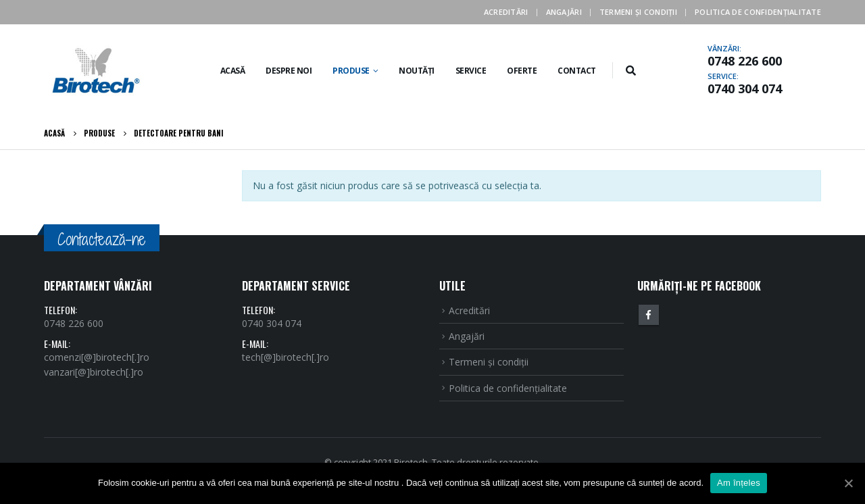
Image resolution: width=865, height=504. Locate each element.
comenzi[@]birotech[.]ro (97, 357)
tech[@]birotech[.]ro (286, 357)
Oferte (522, 71)
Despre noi (289, 71)
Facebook (649, 315)
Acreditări (506, 12)
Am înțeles (739, 483)
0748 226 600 (745, 61)
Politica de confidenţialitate (758, 12)
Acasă (233, 71)
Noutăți (417, 71)
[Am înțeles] (848, 483)
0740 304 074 (745, 89)
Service (471, 71)
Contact (577, 71)
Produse (351, 71)
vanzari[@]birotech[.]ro (94, 372)
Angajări (564, 12)
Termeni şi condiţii (638, 12)
